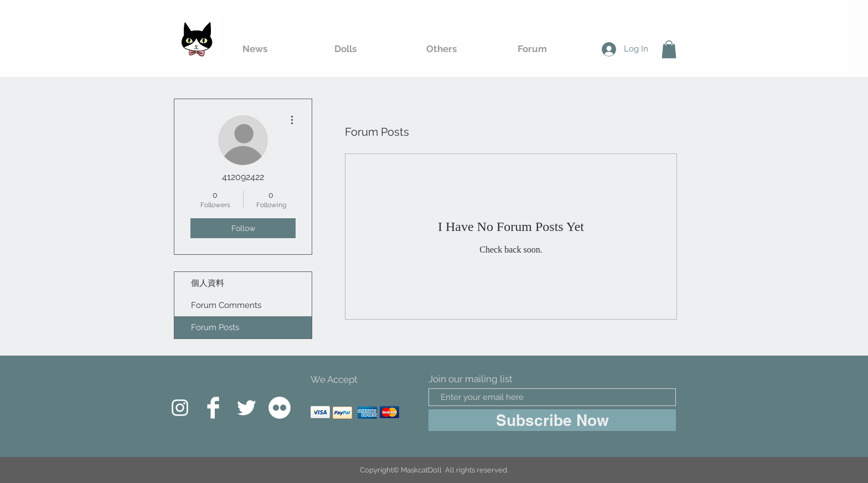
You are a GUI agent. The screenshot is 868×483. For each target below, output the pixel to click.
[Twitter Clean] (246, 408)
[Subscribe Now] (552, 420)
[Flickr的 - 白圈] (280, 408)
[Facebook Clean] (213, 408)
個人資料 (208, 283)
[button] (669, 49)
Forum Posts (215, 327)
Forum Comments (226, 305)
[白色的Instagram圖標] (180, 408)
